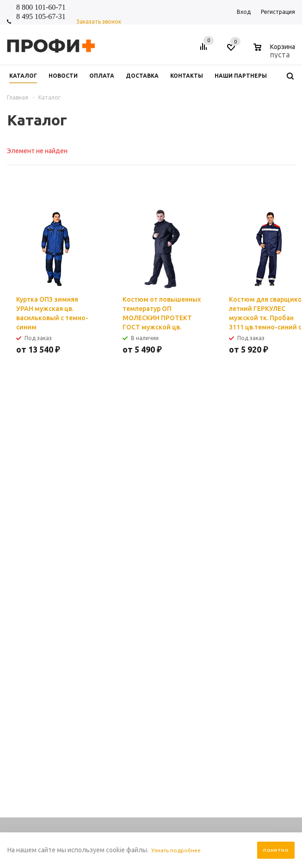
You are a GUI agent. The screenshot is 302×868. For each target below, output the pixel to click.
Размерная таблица (262, 612)
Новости (130, 585)
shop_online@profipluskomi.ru (193, 540)
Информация (198, 569)
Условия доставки (202, 622)
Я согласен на (191, 464)
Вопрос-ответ (255, 603)
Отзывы (130, 612)
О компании (135, 603)
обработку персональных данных (209, 464)
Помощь (249, 569)
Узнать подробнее (179, 850)
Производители (199, 631)
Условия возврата (201, 640)
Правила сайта (197, 585)
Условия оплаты (199, 612)
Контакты (132, 594)
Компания (134, 569)
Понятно (276, 850)
